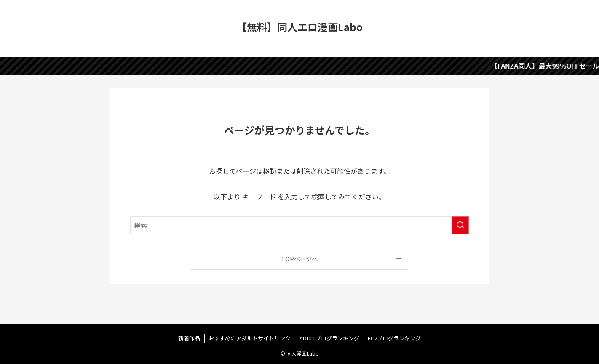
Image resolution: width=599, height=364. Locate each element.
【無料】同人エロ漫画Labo (300, 27)
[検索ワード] (299, 225)
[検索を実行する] (460, 225)
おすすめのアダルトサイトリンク (250, 338)
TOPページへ (299, 259)
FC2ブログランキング (394, 338)
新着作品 (189, 338)
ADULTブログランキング (329, 338)
